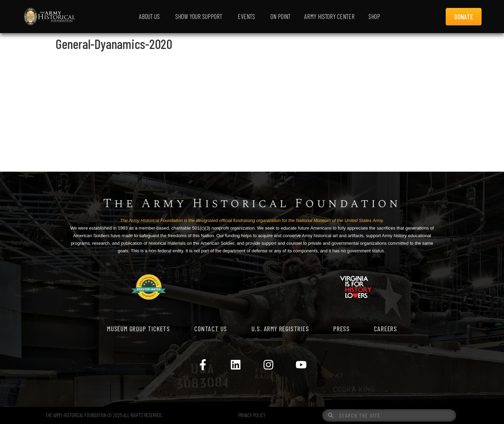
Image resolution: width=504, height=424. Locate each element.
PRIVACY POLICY (252, 415)
